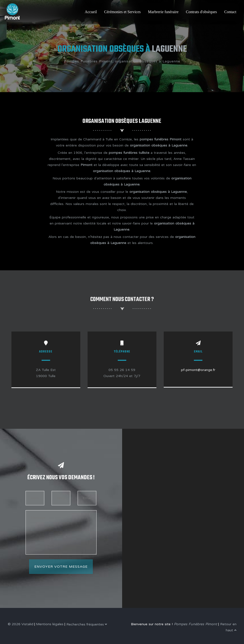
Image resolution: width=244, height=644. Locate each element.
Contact (230, 12)
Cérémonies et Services (122, 12)
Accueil (91, 12)
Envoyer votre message (61, 567)
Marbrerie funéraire (163, 12)
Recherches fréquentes (87, 624)
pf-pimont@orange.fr (198, 370)
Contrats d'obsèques (201, 12)
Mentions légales (50, 624)
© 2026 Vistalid (21, 624)
